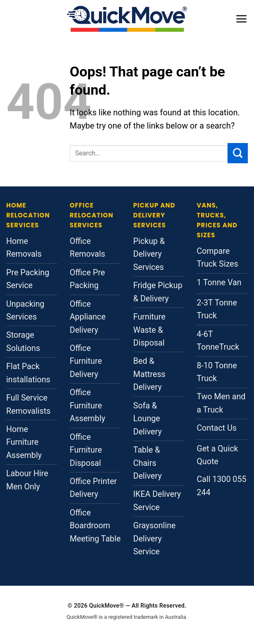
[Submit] (238, 153)
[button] (242, 19)
